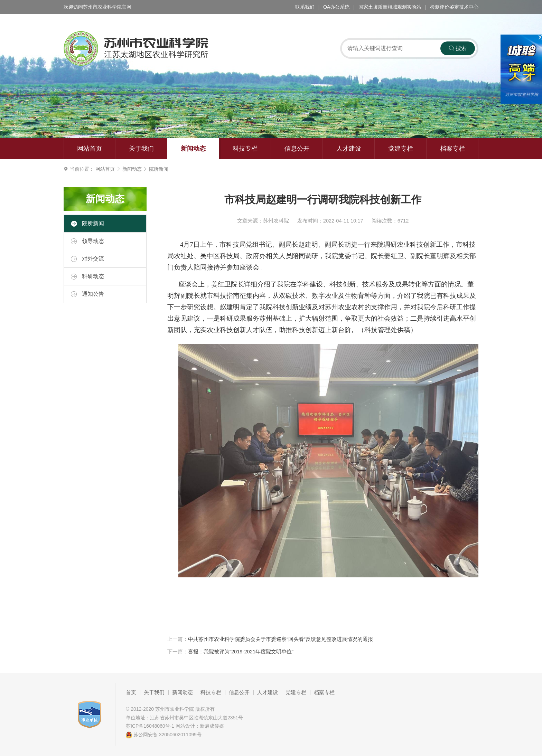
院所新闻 (159, 169)
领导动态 (87, 241)
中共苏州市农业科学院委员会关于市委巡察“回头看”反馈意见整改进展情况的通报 (281, 639)
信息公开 (297, 149)
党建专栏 (401, 149)
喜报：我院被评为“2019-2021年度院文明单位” (241, 652)
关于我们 (141, 149)
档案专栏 (452, 149)
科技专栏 (245, 149)
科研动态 (87, 276)
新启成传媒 (212, 726)
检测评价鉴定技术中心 (454, 7)
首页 (131, 692)
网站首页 (90, 149)
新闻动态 (193, 149)
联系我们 (305, 7)
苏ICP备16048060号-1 (150, 726)
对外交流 (87, 259)
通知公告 (87, 294)
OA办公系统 (336, 7)
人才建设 (349, 149)
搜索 (458, 48)
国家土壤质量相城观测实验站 (390, 7)
